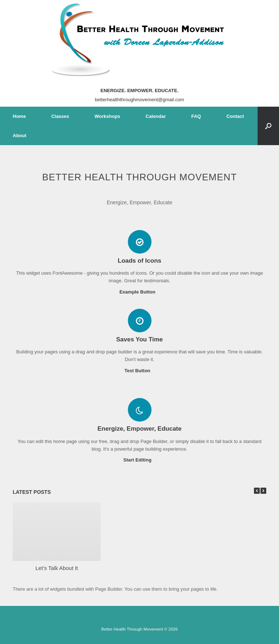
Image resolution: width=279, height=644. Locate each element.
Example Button (140, 292)
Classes (60, 116)
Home (19, 116)
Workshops (107, 116)
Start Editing (140, 460)
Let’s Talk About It (56, 568)
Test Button (140, 371)
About (20, 136)
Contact (235, 116)
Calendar (156, 116)
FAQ (196, 116)
